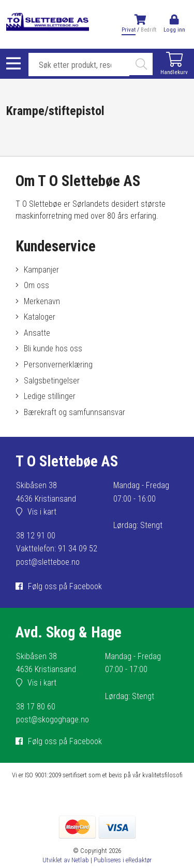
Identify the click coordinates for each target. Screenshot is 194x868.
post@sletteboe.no (48, 562)
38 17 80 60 (36, 707)
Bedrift (148, 30)
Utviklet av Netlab (66, 860)
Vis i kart (42, 512)
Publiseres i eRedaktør (123, 860)
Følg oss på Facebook (65, 586)
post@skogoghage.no (53, 720)
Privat (129, 30)
